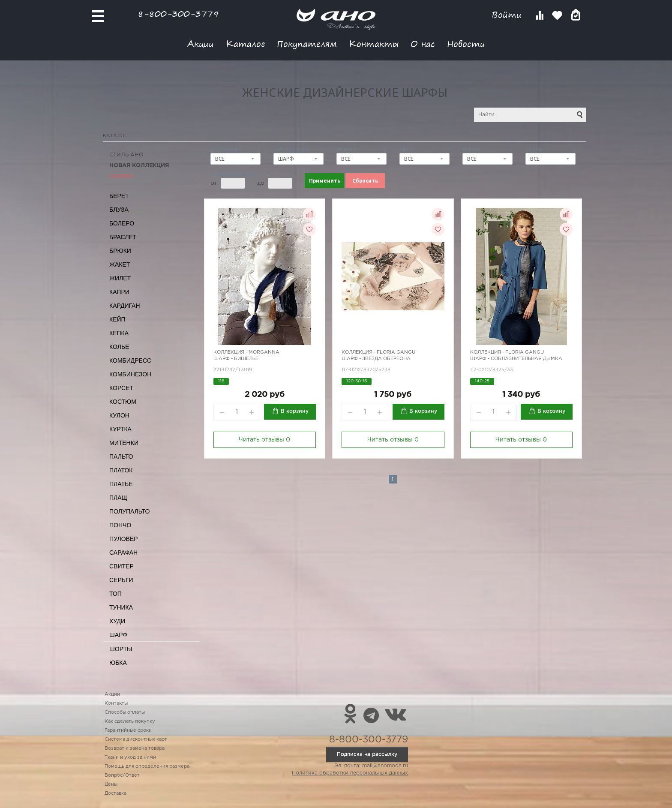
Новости (466, 44)
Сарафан (123, 553)
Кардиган (125, 306)
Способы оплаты (125, 712)
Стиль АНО (126, 155)
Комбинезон (130, 374)
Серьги (121, 580)
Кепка (119, 333)
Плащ (118, 498)
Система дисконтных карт (136, 739)
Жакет (120, 264)
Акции (201, 44)
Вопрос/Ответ (122, 775)
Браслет (123, 237)
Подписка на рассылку (367, 754)
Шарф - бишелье (236, 359)
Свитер (121, 566)
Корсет (121, 388)
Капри (119, 292)
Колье (119, 347)
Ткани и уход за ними (130, 757)
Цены (111, 784)
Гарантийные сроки (128, 730)
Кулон (119, 415)
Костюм (123, 402)
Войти (508, 15)
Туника (121, 607)
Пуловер (124, 539)
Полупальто (129, 511)
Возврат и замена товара (135, 748)
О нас (423, 44)
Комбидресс (130, 360)
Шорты (121, 649)
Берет (119, 196)
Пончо (120, 525)
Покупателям (307, 44)
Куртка (120, 429)
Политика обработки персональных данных (350, 773)
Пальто (121, 457)
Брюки (120, 251)
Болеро (122, 223)
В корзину (295, 411)
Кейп (117, 319)
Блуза (119, 210)
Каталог (245, 44)
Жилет (120, 278)
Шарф (118, 635)
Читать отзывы (264, 440)
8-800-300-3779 (178, 14)
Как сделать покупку (130, 721)
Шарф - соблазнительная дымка (516, 359)
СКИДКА (121, 176)
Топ (115, 594)
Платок (121, 470)
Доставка (115, 793)
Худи (117, 621)
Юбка (118, 663)
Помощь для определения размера (147, 766)
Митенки (124, 443)
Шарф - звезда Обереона (376, 359)
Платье (121, 484)
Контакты (374, 44)
